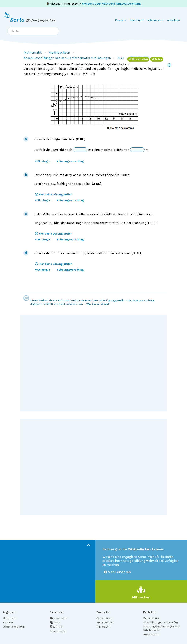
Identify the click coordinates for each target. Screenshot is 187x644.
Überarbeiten (138, 59)
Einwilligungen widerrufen (160, 622)
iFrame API (103, 627)
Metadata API (105, 622)
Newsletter (59, 618)
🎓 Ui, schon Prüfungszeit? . (94, 4)
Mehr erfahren (117, 572)
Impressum (151, 634)
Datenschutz (151, 618)
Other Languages (14, 627)
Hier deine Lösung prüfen (54, 194)
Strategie (43, 161)
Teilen (157, 59)
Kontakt (8, 622)
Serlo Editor (104, 618)
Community (57, 631)
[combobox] (33, 31)
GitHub (56, 627)
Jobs (55, 622)
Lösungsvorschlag (70, 161)
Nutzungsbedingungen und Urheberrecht (161, 628)
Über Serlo (10, 618)
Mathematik (33, 52)
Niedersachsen (59, 52)
